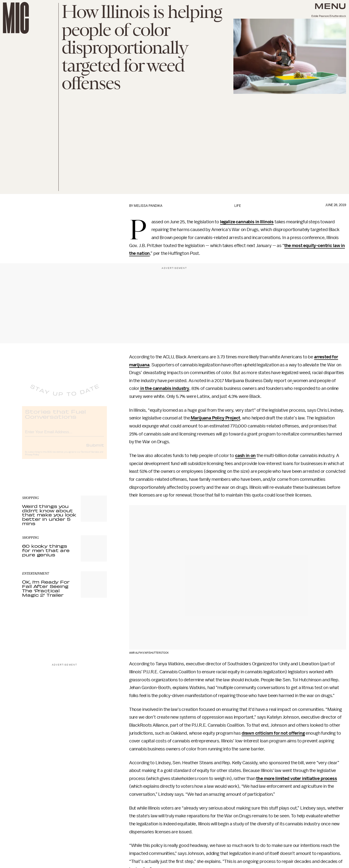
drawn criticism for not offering (273, 733)
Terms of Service (90, 456)
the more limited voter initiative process (297, 779)
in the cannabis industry (164, 388)
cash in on (245, 456)
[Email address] (64, 435)
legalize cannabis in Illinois (247, 222)
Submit (95, 449)
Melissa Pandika (148, 206)
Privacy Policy (32, 459)
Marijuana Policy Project (215, 418)
